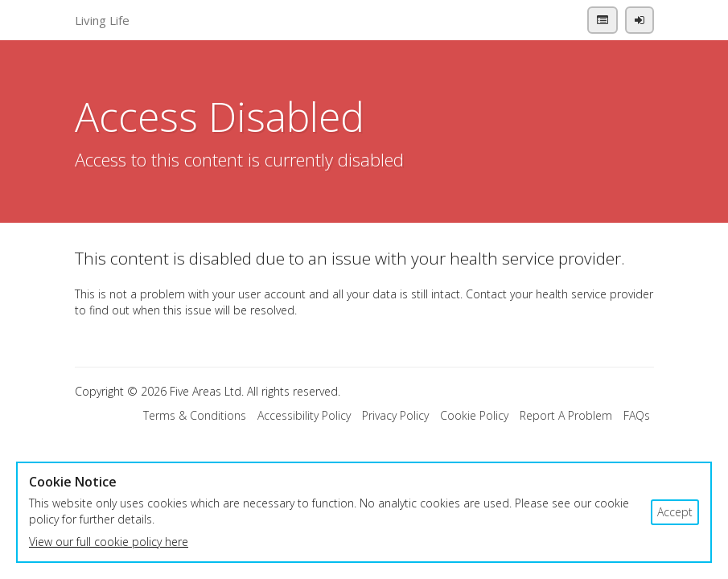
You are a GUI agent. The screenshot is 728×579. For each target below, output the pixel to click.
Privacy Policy (395, 415)
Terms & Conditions (195, 415)
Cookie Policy (474, 415)
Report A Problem (566, 415)
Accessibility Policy (304, 415)
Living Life (102, 20)
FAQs (637, 415)
